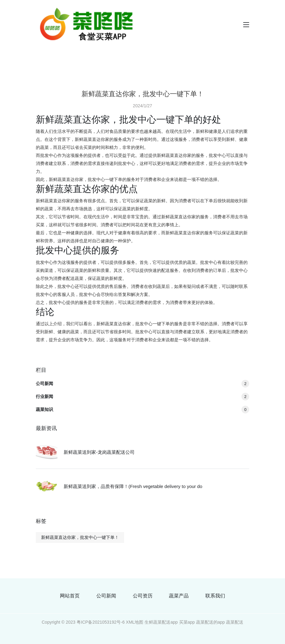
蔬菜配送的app (210, 622)
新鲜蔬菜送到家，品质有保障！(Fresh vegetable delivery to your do (133, 486)
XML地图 (135, 622)
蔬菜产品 (179, 596)
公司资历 (143, 596)
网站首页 (70, 596)
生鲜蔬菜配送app (161, 622)
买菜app (187, 622)
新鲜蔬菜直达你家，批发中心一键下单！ (80, 537)
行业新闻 (142, 396)
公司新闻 (142, 384)
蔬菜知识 (142, 409)
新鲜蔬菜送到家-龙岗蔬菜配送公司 (99, 452)
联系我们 (215, 596)
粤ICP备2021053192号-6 (101, 622)
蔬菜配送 (235, 622)
